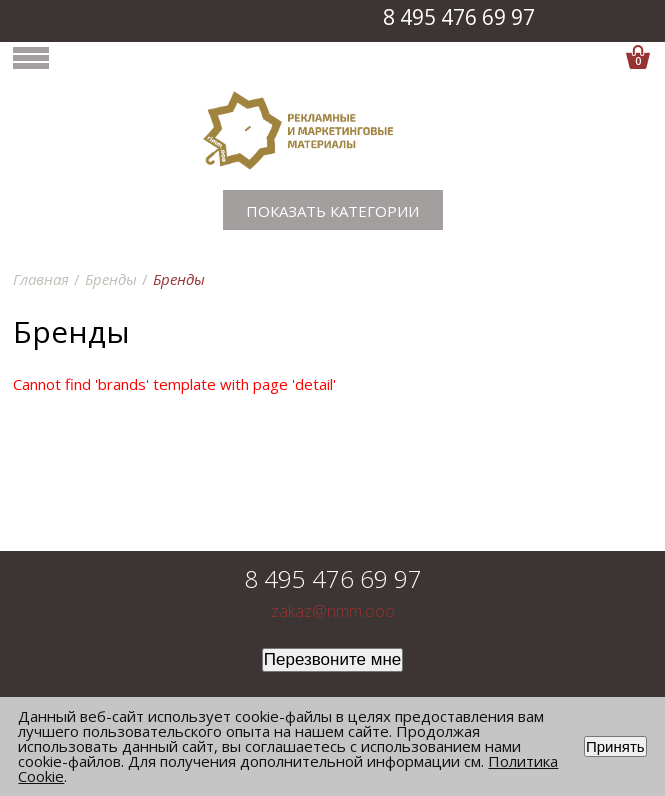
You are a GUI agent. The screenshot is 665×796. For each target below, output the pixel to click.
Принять (615, 746)
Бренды (111, 279)
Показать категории (332, 211)
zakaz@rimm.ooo (333, 611)
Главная (41, 279)
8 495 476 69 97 (459, 17)
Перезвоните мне (333, 659)
